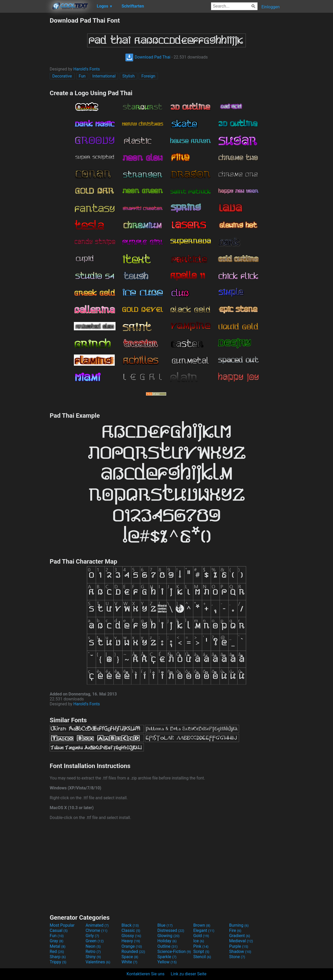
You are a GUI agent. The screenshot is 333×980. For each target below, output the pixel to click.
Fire (235, 930)
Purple (239, 946)
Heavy (131, 941)
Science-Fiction (174, 952)
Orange (132, 946)
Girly (92, 936)
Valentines (98, 962)
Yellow (167, 962)
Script (201, 952)
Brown (202, 925)
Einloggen (271, 7)
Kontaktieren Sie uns (146, 974)
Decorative (62, 76)
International (104, 76)
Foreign (148, 76)
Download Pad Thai (148, 57)
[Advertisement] (25, 95)
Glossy (131, 936)
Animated (97, 925)
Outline (168, 946)
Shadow (240, 952)
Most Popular (62, 925)
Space (130, 957)
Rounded (133, 952)
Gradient (240, 936)
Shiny (93, 957)
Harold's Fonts (87, 69)
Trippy (58, 962)
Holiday (167, 941)
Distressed (171, 930)
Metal (58, 946)
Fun (82, 76)
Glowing (168, 936)
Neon (93, 946)
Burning (239, 925)
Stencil (202, 957)
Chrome (97, 930)
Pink (201, 946)
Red (57, 952)
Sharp (58, 957)
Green (95, 941)
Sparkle (167, 957)
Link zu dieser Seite (188, 974)
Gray (56, 941)
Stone (237, 957)
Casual (59, 930)
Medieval (241, 941)
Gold (201, 936)
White (129, 962)
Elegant (204, 930)
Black (130, 925)
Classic (131, 930)
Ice (199, 941)
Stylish (128, 76)
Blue (165, 925)
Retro (93, 952)
